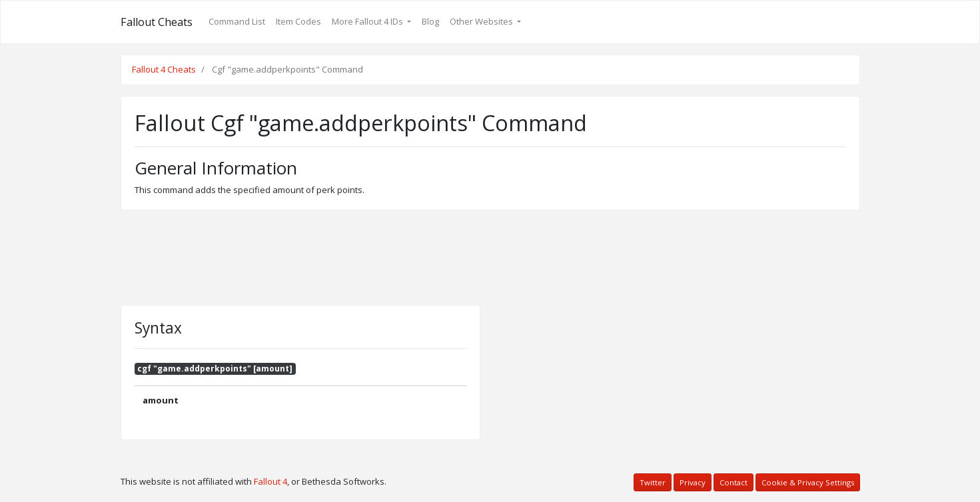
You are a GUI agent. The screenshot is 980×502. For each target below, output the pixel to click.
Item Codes (298, 21)
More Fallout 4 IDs (368, 21)
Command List (237, 21)
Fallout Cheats (157, 22)
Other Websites (482, 21)
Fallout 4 (270, 481)
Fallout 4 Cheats (164, 69)
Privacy (693, 482)
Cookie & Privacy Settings (808, 482)
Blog (430, 21)
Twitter (653, 482)
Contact (734, 482)
